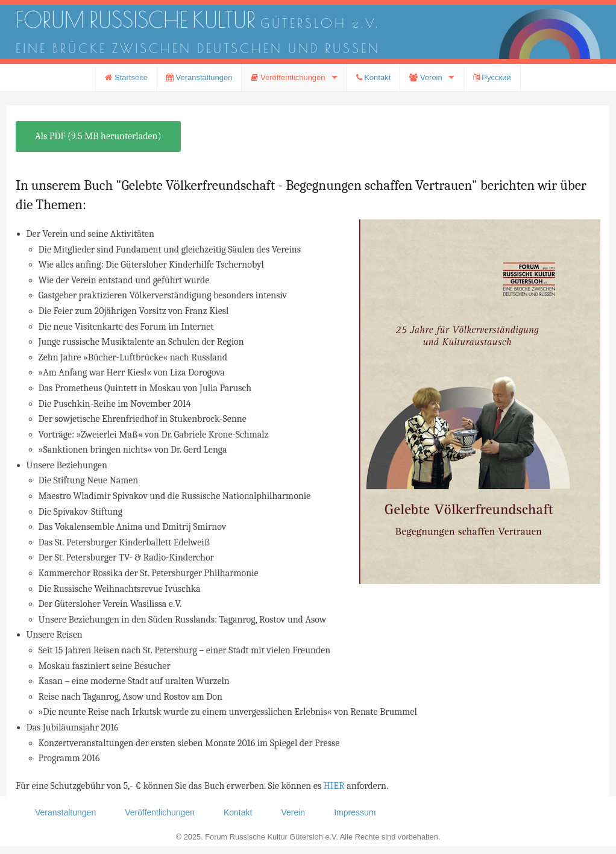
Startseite (126, 77)
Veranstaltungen (200, 77)
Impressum (355, 812)
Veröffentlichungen (288, 77)
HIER (334, 786)
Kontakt (374, 77)
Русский (492, 77)
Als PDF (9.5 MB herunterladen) (98, 136)
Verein (426, 77)
